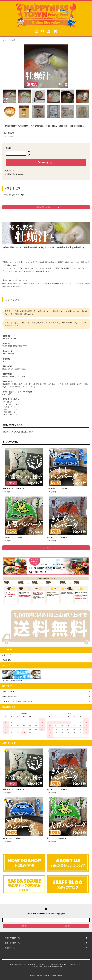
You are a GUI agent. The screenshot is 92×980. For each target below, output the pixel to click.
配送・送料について (34, 964)
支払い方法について (21, 964)
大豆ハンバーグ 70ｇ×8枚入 (13, 537)
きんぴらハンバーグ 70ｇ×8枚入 (58, 537)
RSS (56, 967)
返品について (9, 171)
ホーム (5, 40)
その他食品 (12, 40)
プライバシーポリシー (75, 964)
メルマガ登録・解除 (36, 967)
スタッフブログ (48, 967)
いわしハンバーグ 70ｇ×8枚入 (57, 488)
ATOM (60, 967)
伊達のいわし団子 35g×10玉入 (14, 488)
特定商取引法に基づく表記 (14, 174)
